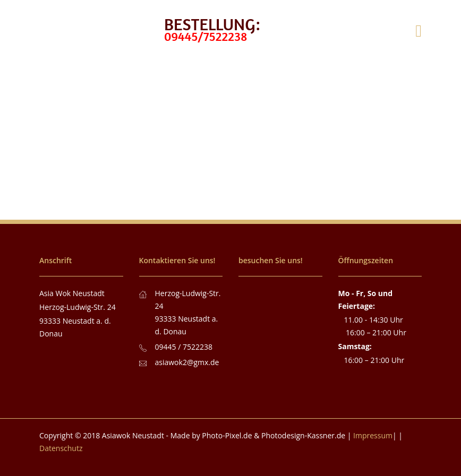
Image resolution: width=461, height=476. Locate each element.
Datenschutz (61, 448)
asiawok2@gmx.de (187, 362)
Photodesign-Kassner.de (303, 435)
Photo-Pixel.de (227, 435)
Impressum (373, 435)
